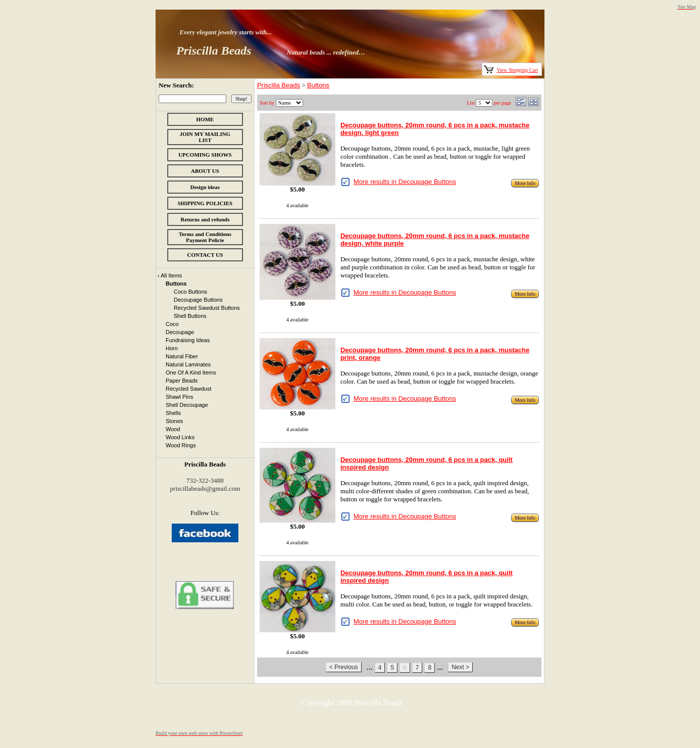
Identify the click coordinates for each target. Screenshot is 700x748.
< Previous (344, 667)
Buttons (318, 85)
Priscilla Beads (279, 85)
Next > (460, 667)
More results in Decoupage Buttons (405, 182)
